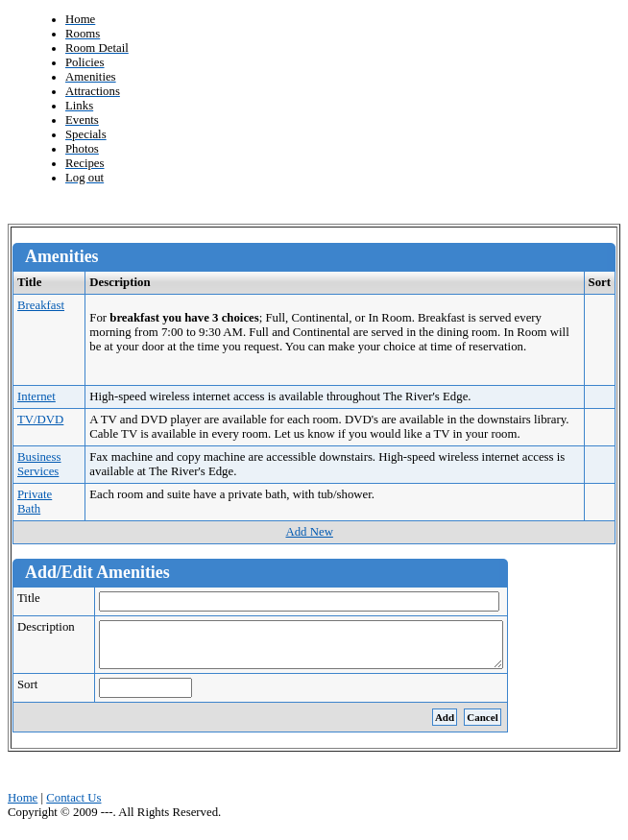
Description (54, 627)
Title (36, 598)
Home (23, 806)
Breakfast (41, 305)
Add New (309, 532)
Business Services (39, 464)
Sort (35, 693)
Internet (36, 396)
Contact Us (73, 806)
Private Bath (35, 502)
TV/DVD (40, 420)
